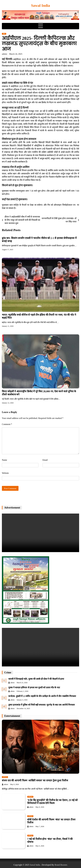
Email (45, 460)
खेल (4, 34)
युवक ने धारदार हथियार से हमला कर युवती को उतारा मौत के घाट (34, 688)
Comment (7, 424)
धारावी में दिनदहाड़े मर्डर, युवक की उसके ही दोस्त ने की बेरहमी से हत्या (36, 679)
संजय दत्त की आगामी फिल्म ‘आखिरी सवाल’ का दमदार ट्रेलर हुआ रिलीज (35, 780)
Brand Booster (61, 865)
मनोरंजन (5, 777)
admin (4, 54)
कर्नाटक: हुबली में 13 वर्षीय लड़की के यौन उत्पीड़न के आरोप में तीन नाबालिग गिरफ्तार (42, 696)
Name (4, 460)
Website (5, 473)
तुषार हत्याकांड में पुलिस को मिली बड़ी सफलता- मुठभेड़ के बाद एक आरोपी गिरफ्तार (42, 705)
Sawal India (40, 5)
